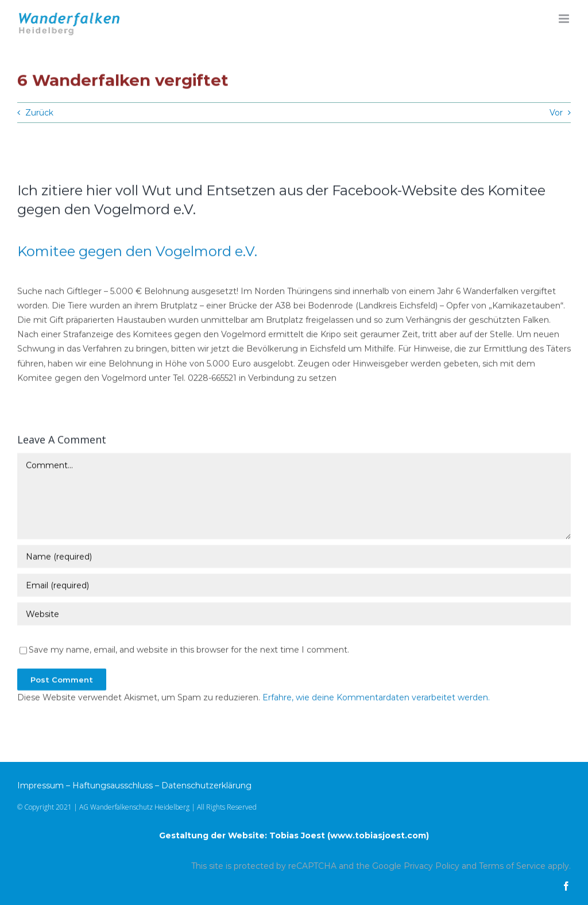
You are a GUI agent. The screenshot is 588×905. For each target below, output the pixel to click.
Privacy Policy (432, 866)
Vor (556, 113)
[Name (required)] (294, 557)
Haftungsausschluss (113, 785)
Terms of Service (512, 866)
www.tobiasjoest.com (378, 835)
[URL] (294, 615)
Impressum (40, 785)
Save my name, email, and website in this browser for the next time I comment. (189, 650)
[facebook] (566, 886)
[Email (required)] (294, 586)
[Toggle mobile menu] (565, 19)
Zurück (39, 113)
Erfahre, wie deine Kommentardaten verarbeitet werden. (376, 698)
